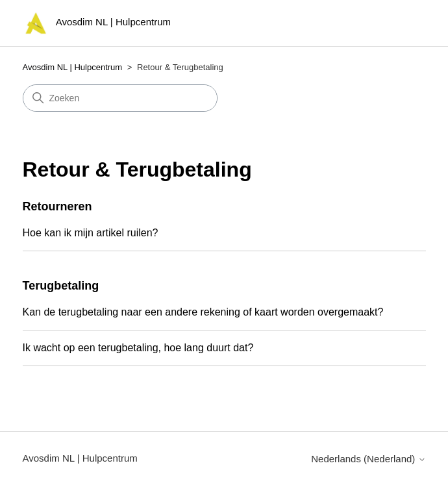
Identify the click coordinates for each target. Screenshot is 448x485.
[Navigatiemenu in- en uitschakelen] (402, 26)
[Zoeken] (120, 98)
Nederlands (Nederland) (368, 459)
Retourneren (57, 206)
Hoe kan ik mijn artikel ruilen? (91, 233)
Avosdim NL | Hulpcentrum (73, 67)
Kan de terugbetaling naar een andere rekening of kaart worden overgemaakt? (203, 312)
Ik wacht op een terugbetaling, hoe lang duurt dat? (138, 348)
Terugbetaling (61, 286)
